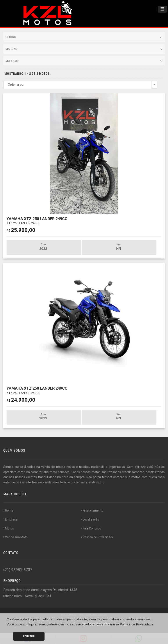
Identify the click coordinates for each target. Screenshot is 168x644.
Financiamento (92, 510)
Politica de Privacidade (97, 537)
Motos (9, 528)
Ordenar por (16, 85)
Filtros (84, 37)
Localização (90, 519)
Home (8, 510)
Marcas (84, 49)
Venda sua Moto (15, 537)
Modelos (84, 61)
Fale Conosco (91, 528)
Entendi (29, 636)
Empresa (10, 519)
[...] (102, 482)
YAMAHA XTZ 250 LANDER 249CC (37, 221)
